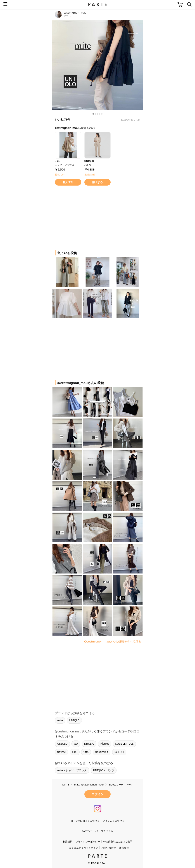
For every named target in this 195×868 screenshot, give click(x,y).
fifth (86, 752)
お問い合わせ (109, 848)
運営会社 (124, 848)
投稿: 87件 (90, 175)
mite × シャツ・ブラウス (72, 770)
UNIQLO (74, 720)
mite (60, 720)
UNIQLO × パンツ (104, 770)
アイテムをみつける (114, 821)
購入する (68, 182)
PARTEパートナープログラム (97, 831)
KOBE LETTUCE (124, 744)
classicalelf (102, 752)
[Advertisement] (87, 217)
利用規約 (68, 841)
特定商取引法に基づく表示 (118, 841)
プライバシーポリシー (88, 841)
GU (76, 744)
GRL (75, 752)
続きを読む (88, 128)
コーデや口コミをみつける (85, 821)
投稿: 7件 (60, 175)
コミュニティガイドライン (84, 848)
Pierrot (104, 744)
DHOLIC (89, 744)
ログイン (97, 794)
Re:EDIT (119, 752)
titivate (62, 752)
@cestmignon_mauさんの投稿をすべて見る (113, 641)
